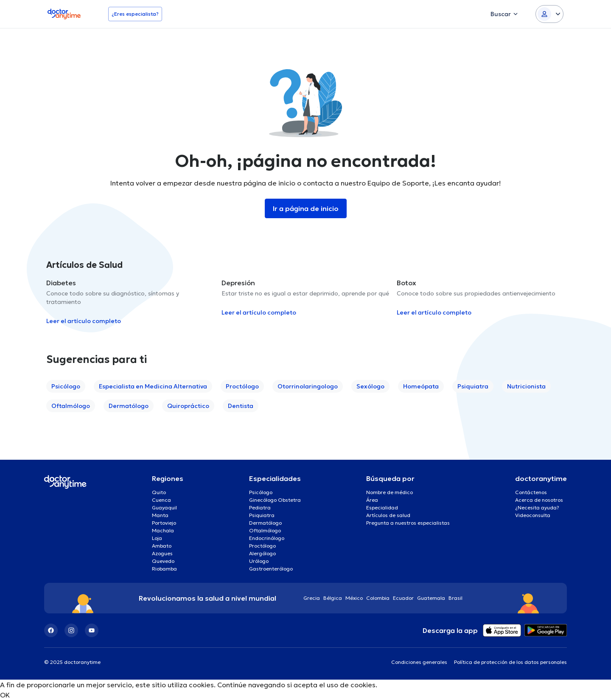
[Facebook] (51, 630)
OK (5, 695)
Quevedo (163, 561)
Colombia (378, 598)
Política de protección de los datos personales (510, 662)
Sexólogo (370, 386)
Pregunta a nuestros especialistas (408, 523)
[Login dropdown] (549, 14)
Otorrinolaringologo (308, 386)
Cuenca (161, 500)
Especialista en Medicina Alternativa (153, 386)
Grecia (312, 598)
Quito (159, 492)
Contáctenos (531, 492)
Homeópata (421, 386)
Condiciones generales (419, 662)
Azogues (162, 553)
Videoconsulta (533, 515)
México (354, 598)
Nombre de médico (390, 492)
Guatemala (431, 598)
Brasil (455, 598)
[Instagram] (71, 630)
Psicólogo (66, 386)
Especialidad (382, 507)
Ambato (162, 546)
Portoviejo (164, 523)
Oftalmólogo (71, 406)
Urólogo (259, 561)
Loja (157, 538)
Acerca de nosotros (539, 500)
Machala (163, 530)
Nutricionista (526, 386)
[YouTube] (92, 630)
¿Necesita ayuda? (537, 507)
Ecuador (403, 598)
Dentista (241, 406)
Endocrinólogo (267, 538)
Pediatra (260, 507)
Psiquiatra (473, 386)
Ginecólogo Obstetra (275, 500)
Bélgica (333, 598)
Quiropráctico (188, 406)
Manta (160, 515)
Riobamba (164, 569)
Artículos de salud (388, 515)
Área (372, 500)
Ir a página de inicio (306, 208)
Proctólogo (242, 386)
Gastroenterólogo (271, 569)
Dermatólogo (129, 406)
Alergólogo (262, 553)
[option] (130, 302)
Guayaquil (164, 507)
